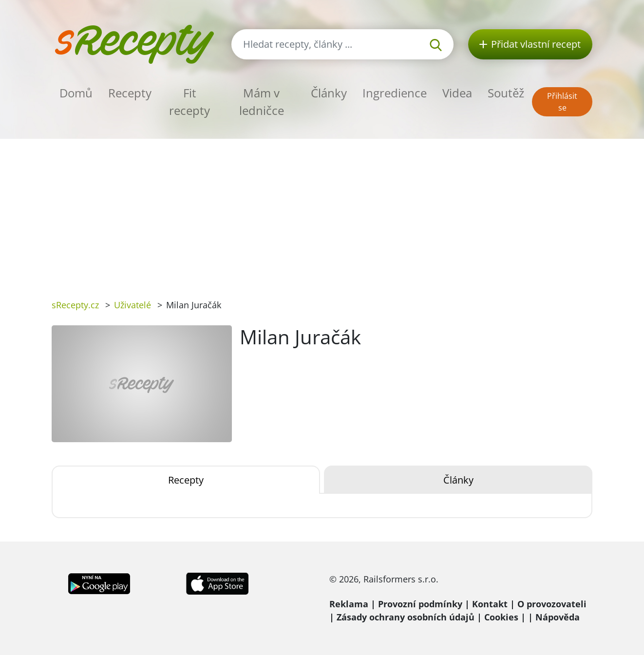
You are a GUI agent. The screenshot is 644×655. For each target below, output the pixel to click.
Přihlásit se (562, 102)
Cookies (501, 617)
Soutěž (506, 93)
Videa (457, 93)
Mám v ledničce (262, 102)
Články (329, 93)
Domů (76, 93)
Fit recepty (189, 102)
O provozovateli (552, 604)
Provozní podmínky (420, 604)
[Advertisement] (322, 212)
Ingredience (395, 93)
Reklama (349, 604)
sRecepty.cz (75, 305)
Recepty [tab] (186, 480)
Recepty (130, 93)
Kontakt (490, 604)
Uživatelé (133, 305)
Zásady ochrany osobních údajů (406, 617)
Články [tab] (458, 480)
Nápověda (558, 617)
